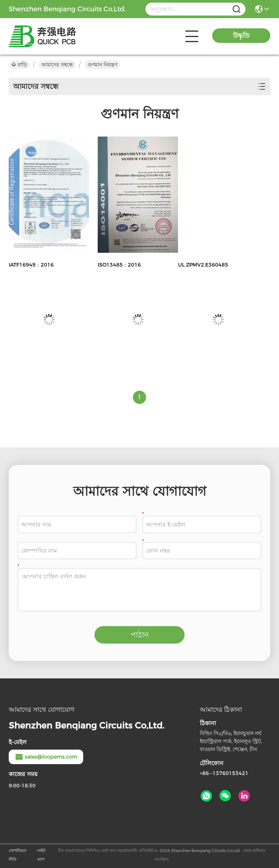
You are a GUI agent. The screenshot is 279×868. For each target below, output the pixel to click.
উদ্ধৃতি (241, 36)
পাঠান (140, 635)
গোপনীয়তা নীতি (17, 855)
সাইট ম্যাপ (41, 855)
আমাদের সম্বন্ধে (57, 65)
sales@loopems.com (46, 757)
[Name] (236, 9)
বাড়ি (19, 65)
